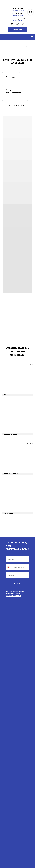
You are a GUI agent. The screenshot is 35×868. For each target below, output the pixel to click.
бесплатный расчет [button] (19, 15)
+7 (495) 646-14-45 (17, 9)
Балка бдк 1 (11, 77)
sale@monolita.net (17, 14)
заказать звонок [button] (18, 10)
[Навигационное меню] (32, 37)
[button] (17, 29)
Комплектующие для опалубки (21, 46)
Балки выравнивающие (13, 91)
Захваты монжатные (15, 105)
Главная (8, 46)
